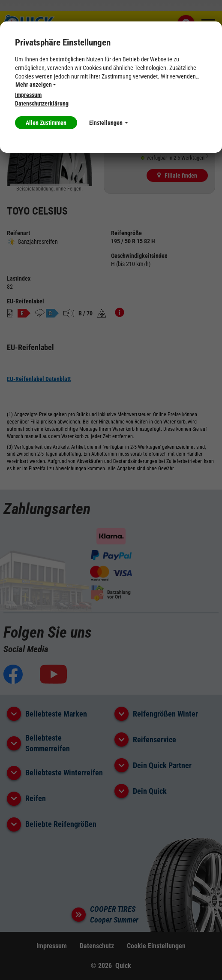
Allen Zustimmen (46, 123)
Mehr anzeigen (36, 85)
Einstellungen (108, 123)
